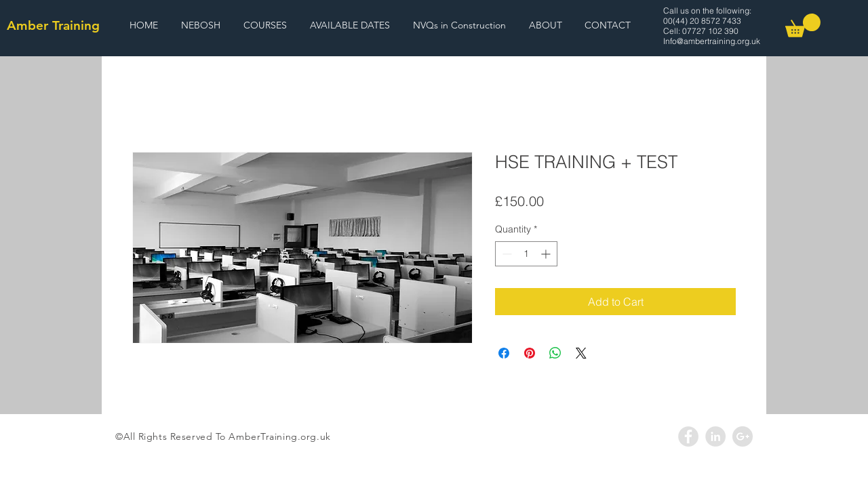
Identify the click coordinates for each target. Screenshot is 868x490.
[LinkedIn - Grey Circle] (715, 436)
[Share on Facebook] (504, 353)
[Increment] (547, 254)
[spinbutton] (526, 254)
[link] (803, 25)
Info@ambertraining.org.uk (712, 41)
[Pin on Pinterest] (530, 353)
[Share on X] (581, 353)
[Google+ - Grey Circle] (743, 436)
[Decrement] (506, 254)
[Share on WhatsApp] (555, 353)
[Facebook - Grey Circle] (688, 436)
